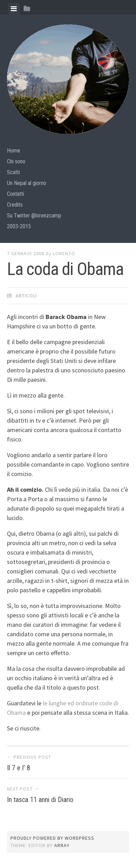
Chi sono (16, 161)
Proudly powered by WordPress (52, 838)
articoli (26, 296)
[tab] (14, 9)
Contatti (15, 194)
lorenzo (64, 253)
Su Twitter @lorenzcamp (34, 216)
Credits (15, 205)
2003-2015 (19, 226)
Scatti (13, 172)
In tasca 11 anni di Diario (40, 800)
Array (62, 845)
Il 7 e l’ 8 (19, 768)
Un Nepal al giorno (27, 183)
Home (14, 151)
